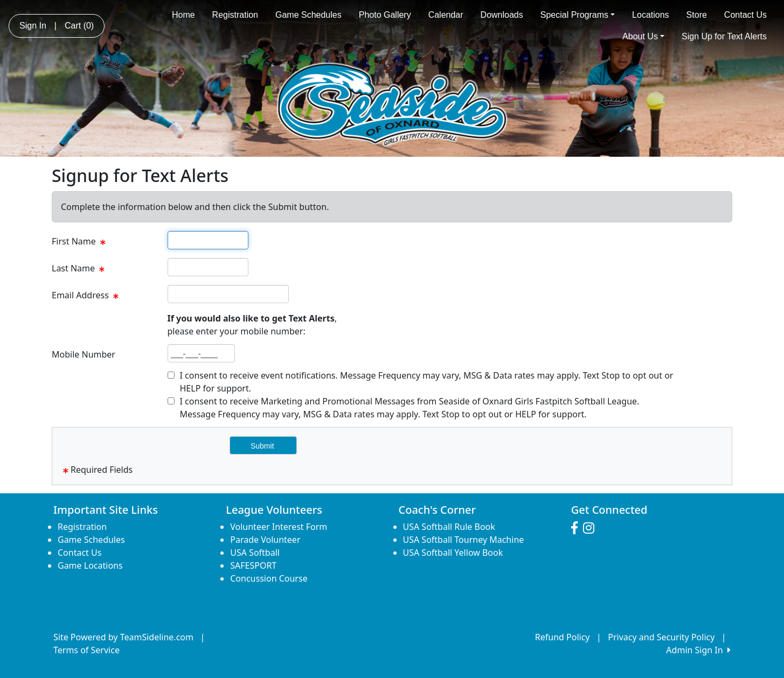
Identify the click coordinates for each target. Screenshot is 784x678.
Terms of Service (86, 650)
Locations (651, 15)
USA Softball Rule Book (449, 527)
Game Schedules (308, 15)
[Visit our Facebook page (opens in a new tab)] (577, 528)
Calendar (446, 15)
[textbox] (208, 240)
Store (697, 15)
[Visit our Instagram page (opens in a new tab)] (591, 528)
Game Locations (90, 565)
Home (183, 15)
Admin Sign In (698, 650)
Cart (79, 26)
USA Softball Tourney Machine (464, 540)
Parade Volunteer (265, 540)
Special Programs (578, 15)
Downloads (502, 15)
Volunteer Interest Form (279, 527)
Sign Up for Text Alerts (724, 36)
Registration (235, 15)
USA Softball (255, 553)
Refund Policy (563, 637)
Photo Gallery (385, 15)
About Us (643, 36)
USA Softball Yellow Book (453, 553)
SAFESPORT (253, 565)
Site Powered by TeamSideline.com (123, 637)
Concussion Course (269, 578)
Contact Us (745, 15)
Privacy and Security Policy (661, 637)
